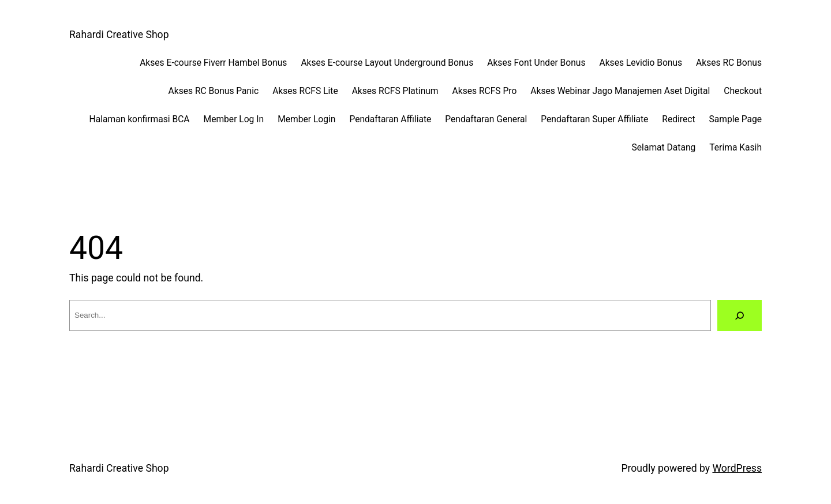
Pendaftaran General (486, 119)
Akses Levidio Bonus (641, 63)
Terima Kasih (735, 148)
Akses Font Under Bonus (536, 63)
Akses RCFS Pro (485, 91)
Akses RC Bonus (729, 63)
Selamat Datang (664, 148)
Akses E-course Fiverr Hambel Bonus (213, 63)
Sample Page (735, 119)
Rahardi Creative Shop (119, 35)
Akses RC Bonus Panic (214, 91)
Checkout (743, 91)
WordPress (737, 468)
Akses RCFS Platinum (395, 91)
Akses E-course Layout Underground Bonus (387, 63)
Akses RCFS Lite (305, 91)
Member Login (306, 119)
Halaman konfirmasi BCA (140, 119)
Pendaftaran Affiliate (390, 119)
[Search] (740, 315)
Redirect (678, 119)
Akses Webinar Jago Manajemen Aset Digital (620, 91)
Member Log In (234, 119)
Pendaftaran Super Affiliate (594, 119)
